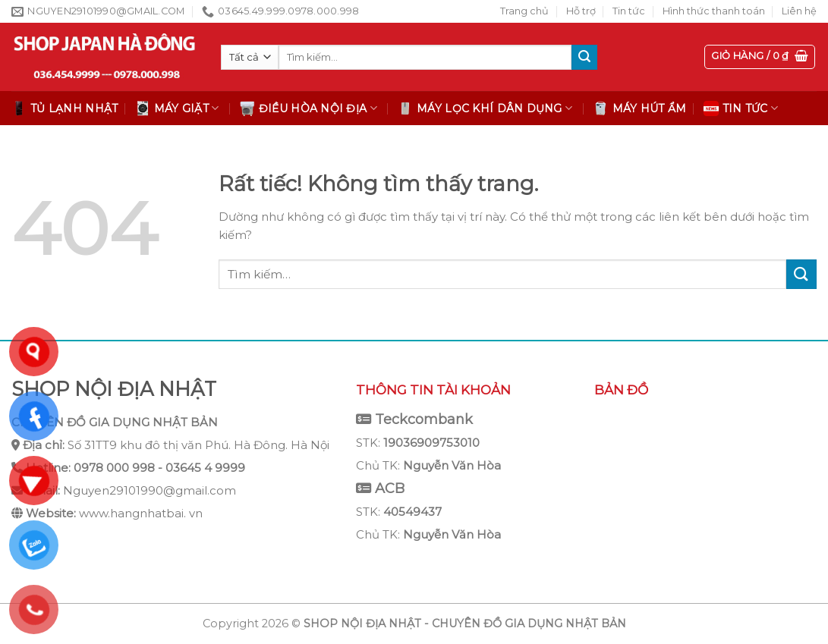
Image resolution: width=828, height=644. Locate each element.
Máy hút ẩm (640, 108)
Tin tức (629, 11)
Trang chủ (524, 11)
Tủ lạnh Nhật (65, 108)
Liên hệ (799, 11)
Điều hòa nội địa (309, 108)
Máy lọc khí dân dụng (485, 108)
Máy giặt (177, 108)
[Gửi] (584, 58)
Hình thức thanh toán (714, 11)
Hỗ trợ (581, 11)
